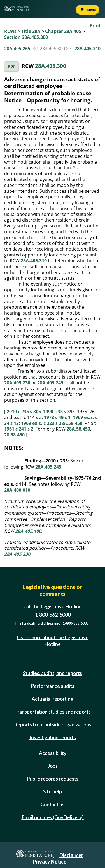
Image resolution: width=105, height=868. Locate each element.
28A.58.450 (78, 429)
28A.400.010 (17, 490)
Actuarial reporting (53, 699)
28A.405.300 (51, 66)
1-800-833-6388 (76, 623)
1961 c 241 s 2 (19, 429)
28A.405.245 (50, 383)
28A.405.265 (17, 49)
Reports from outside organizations (53, 724)
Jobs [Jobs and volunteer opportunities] (53, 766)
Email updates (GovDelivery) (53, 817)
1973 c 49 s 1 (57, 417)
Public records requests (53, 779)
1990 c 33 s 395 (59, 412)
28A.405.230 (17, 383)
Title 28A (31, 31)
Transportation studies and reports (53, 712)
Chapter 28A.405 (63, 31)
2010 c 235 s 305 (24, 412)
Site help (53, 791)
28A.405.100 (28, 531)
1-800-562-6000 (53, 615)
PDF (12, 66)
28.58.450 (14, 435)
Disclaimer (71, 855)
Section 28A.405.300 (26, 37)
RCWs (10, 31)
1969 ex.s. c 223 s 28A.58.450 (52, 423)
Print (95, 25)
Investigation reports (53, 737)
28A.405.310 (88, 49)
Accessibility (53, 753)
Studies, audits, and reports (53, 673)
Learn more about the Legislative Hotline (53, 640)
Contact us (53, 804)
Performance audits (53, 686)
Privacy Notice (50, 862)
